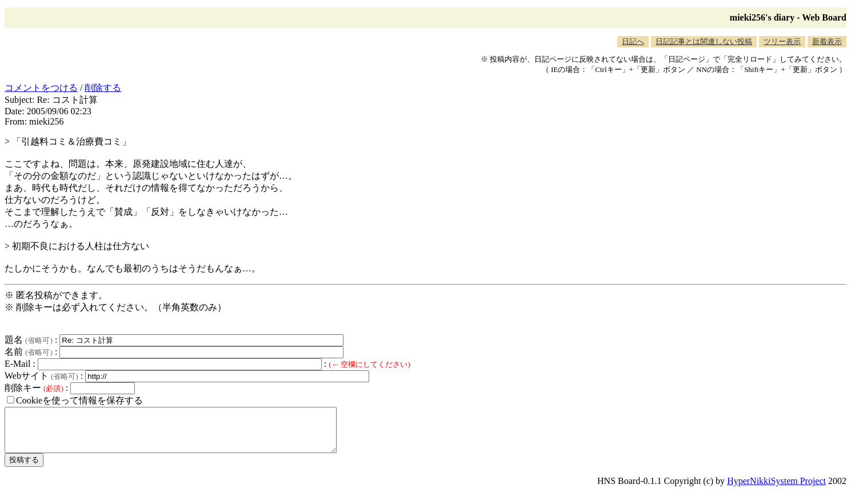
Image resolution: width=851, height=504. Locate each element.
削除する (103, 88)
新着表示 (827, 41)
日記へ (633, 41)
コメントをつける (41, 88)
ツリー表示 (782, 41)
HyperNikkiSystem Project (776, 489)
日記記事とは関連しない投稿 (704, 41)
